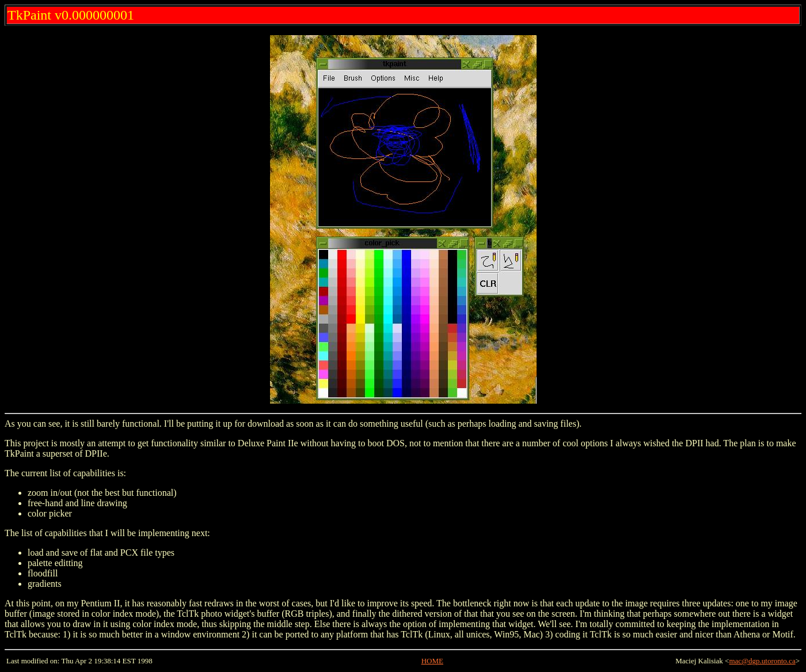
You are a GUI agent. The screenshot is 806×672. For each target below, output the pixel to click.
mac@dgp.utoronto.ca (762, 661)
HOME (432, 661)
